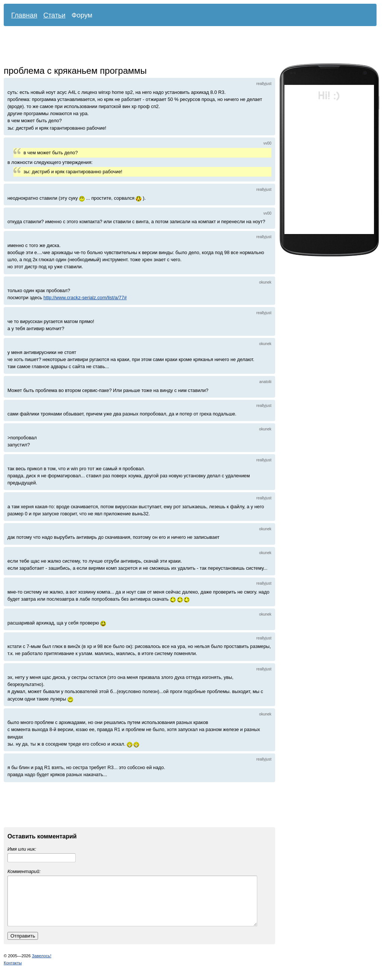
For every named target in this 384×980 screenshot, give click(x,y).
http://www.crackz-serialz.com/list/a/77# (85, 298)
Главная (24, 15)
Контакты (13, 972)
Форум (82, 15)
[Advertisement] (185, 47)
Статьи (54, 15)
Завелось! (41, 965)
